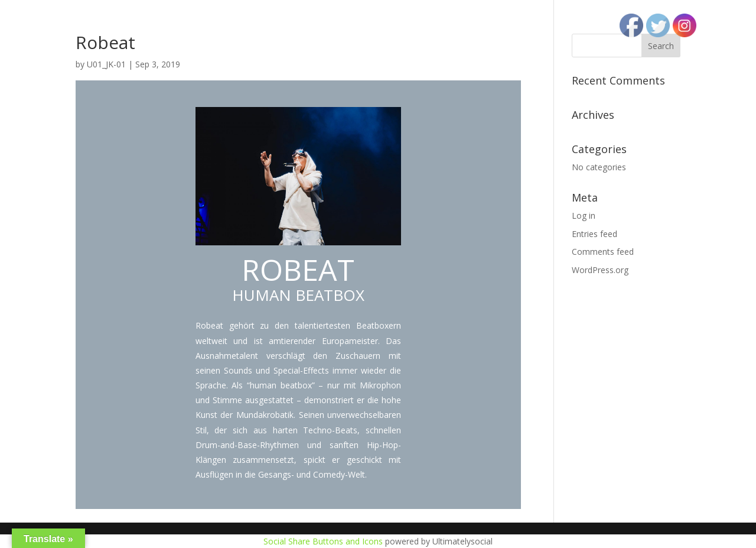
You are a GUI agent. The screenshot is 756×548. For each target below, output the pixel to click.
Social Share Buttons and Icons (323, 541)
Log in (584, 215)
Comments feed (603, 252)
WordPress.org (600, 270)
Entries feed (594, 234)
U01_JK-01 (106, 64)
